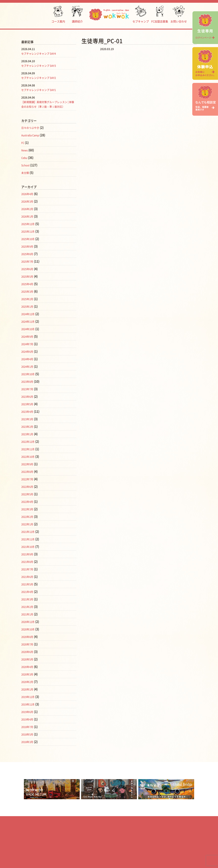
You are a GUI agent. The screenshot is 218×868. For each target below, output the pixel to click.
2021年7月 (29, 574)
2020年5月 (29, 664)
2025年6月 (29, 273)
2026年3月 (29, 206)
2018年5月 (29, 739)
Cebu (25, 162)
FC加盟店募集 (160, 14)
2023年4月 (29, 416)
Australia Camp (32, 140)
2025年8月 (29, 258)
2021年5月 (29, 589)
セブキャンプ (141, 14)
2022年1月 (29, 529)
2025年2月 (29, 303)
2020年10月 (29, 634)
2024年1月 (29, 371)
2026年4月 (29, 198)
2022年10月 (29, 461)
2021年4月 (29, 596)
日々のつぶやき (32, 132)
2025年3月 (29, 296)
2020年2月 (29, 686)
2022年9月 (29, 469)
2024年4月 (29, 364)
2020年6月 (29, 656)
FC (23, 147)
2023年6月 (29, 401)
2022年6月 (29, 491)
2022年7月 (29, 484)
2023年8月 (29, 386)
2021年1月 (29, 619)
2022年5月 (29, 499)
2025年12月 (29, 228)
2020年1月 (29, 694)
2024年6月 (29, 356)
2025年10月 (29, 243)
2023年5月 (29, 409)
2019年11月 (29, 709)
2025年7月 (29, 266)
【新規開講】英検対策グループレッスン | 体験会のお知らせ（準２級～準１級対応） (48, 106)
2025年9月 (29, 251)
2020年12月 (29, 626)
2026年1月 (29, 221)
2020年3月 (29, 679)
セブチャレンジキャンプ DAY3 (42, 66)
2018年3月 (29, 746)
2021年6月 (29, 581)
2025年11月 (29, 236)
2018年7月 (29, 731)
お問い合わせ (179, 14)
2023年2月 (29, 431)
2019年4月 (29, 724)
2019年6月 (29, 716)
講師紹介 (77, 14)
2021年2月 (29, 611)
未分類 (26, 177)
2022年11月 (29, 454)
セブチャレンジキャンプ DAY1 (42, 90)
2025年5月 (29, 281)
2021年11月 (29, 544)
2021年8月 (29, 566)
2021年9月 (29, 559)
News (25, 155)
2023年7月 (29, 394)
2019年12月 (29, 701)
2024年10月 (29, 334)
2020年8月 (29, 641)
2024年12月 (29, 319)
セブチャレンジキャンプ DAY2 (42, 78)
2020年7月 (29, 649)
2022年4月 (29, 506)
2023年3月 (29, 424)
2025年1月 (29, 311)
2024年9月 (29, 341)
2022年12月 (29, 446)
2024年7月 (29, 349)
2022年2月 (29, 521)
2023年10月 (29, 379)
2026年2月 (29, 213)
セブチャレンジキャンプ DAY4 (42, 53)
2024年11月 (29, 326)
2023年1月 (29, 439)
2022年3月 (29, 514)
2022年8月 (29, 476)
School (26, 170)
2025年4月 (29, 288)
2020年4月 (29, 671)
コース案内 (58, 14)
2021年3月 (29, 604)
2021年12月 (29, 536)
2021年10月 (29, 551)
